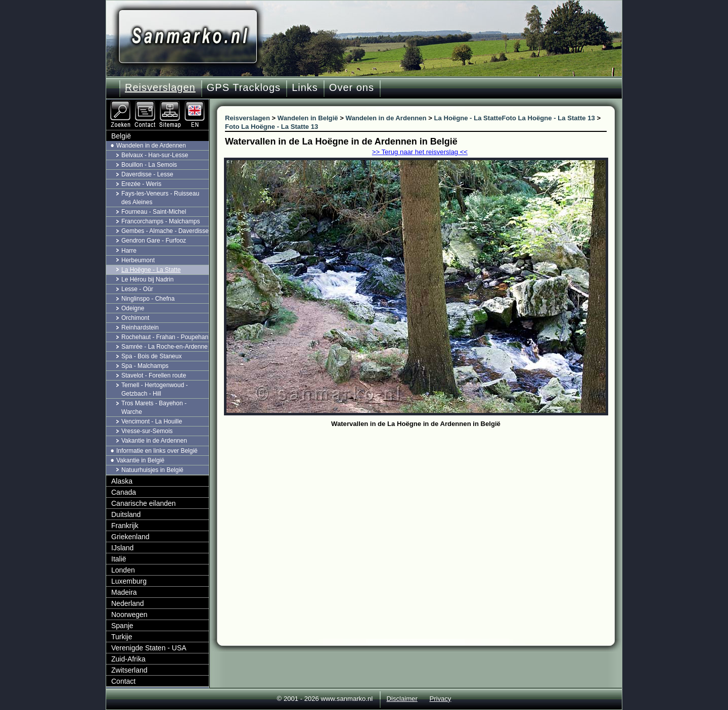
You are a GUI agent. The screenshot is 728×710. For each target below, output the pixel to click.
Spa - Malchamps (145, 366)
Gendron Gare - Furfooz (154, 241)
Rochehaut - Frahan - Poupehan (165, 337)
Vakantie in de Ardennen (154, 441)
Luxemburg (129, 581)
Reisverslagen (160, 87)
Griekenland (130, 537)
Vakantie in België (140, 460)
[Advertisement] (423, 506)
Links (305, 87)
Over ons (352, 87)
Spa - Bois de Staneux (151, 356)
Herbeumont (138, 260)
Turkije (122, 637)
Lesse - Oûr (137, 289)
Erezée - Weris (141, 184)
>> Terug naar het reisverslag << (420, 152)
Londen (123, 570)
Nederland (128, 603)
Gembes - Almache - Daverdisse (165, 231)
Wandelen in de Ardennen (151, 146)
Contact (123, 681)
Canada (124, 492)
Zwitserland (129, 670)
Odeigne (133, 308)
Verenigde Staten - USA (149, 648)
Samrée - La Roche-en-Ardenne (165, 347)
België (121, 136)
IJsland (122, 548)
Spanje (122, 626)
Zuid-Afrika (128, 659)
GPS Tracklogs (244, 87)
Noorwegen (129, 614)
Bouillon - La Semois (149, 165)
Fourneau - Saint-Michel (154, 212)
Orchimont (135, 318)
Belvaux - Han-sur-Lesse (155, 155)
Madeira (124, 592)
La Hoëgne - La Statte (151, 270)
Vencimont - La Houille (152, 421)
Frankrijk (125, 526)
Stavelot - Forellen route (154, 375)
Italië (119, 559)
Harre (129, 251)
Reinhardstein (140, 327)
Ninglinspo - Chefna (148, 299)
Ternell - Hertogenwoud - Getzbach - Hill (154, 389)
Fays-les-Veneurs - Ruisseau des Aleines (160, 198)
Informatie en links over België (157, 451)
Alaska (122, 481)
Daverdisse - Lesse (147, 174)
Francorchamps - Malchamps (161, 221)
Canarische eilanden (144, 503)
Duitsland (126, 514)
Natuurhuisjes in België (152, 470)
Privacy (440, 699)
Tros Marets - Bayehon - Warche (154, 408)
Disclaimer (402, 699)
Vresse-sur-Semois (147, 431)
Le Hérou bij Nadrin (147, 279)
